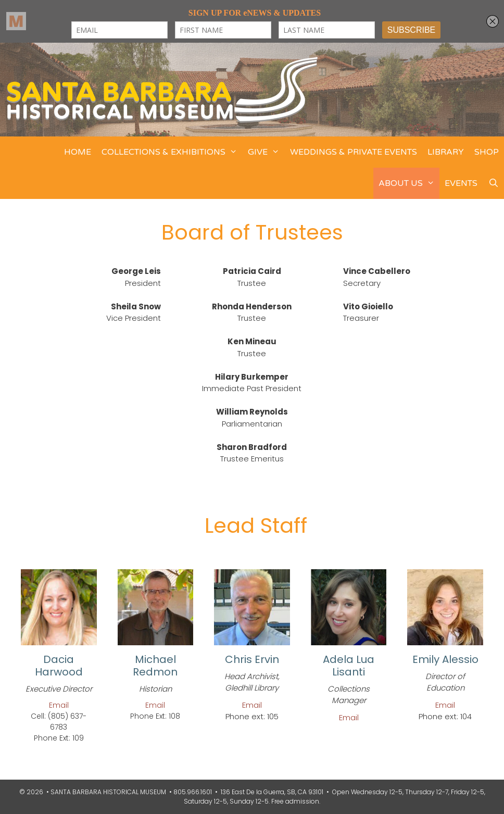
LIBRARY (446, 152)
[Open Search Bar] (493, 183)
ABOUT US (409, 183)
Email (59, 705)
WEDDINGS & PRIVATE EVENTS (354, 152)
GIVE (266, 152)
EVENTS (461, 183)
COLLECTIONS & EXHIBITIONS (172, 152)
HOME (78, 152)
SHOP (487, 152)
